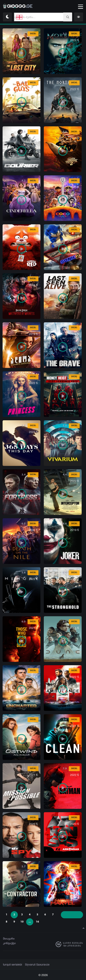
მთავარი (9, 938)
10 (22, 922)
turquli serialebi (12, 965)
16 (37, 922)
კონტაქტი (9, 943)
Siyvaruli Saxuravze (35, 965)
